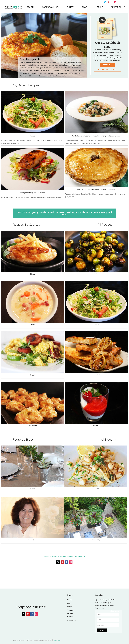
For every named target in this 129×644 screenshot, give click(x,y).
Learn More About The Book (108, 70)
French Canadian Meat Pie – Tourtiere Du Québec (96, 189)
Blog (85, 7)
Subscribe (116, 7)
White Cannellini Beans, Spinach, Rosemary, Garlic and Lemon (96, 136)
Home (16, 7)
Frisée (33, 136)
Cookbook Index (51, 7)
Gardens (70, 610)
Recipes (31, 7)
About (100, 7)
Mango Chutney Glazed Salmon (33, 193)
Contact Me (72, 620)
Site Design (57, 640)
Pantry (71, 7)
